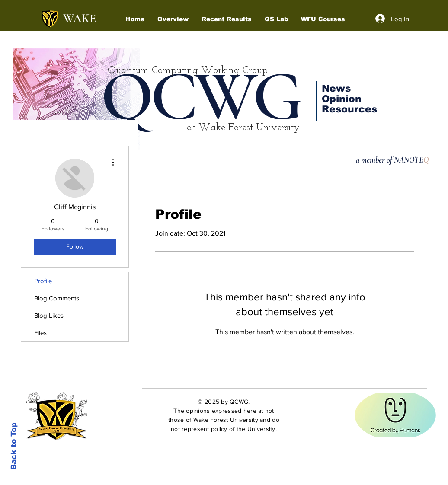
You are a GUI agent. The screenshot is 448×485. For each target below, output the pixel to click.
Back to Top (14, 446)
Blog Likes (49, 315)
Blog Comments (57, 298)
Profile (43, 281)
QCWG (200, 97)
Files (40, 333)
